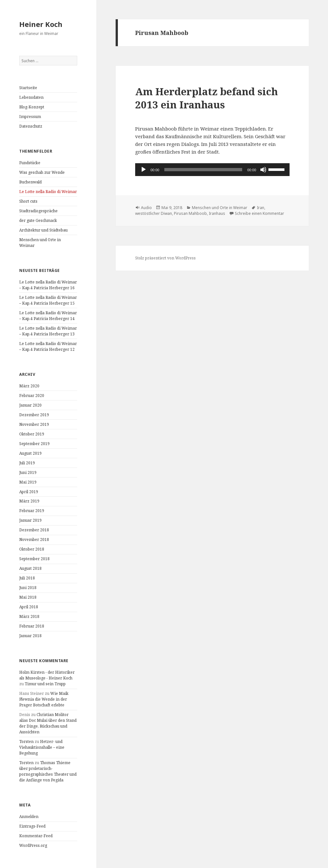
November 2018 (34, 539)
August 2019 (30, 453)
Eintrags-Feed (32, 826)
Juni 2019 (28, 472)
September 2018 (34, 559)
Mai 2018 (28, 597)
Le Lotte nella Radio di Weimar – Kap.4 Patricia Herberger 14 (48, 316)
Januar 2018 (30, 636)
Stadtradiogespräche (38, 211)
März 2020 (29, 386)
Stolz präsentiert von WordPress (165, 258)
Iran (261, 208)
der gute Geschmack (38, 220)
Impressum (30, 117)
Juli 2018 (27, 578)
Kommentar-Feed (36, 836)
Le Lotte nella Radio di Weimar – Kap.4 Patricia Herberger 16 (48, 285)
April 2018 (29, 607)
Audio (146, 208)
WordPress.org (33, 845)
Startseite (28, 88)
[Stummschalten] (263, 170)
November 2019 (34, 424)
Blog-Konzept (32, 107)
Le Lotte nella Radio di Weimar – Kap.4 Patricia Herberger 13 (48, 331)
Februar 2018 (32, 626)
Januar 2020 (30, 405)
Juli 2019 (27, 463)
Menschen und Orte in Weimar (220, 208)
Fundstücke (30, 163)
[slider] (203, 170)
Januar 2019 (30, 520)
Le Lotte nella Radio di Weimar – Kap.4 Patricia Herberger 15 (48, 300)
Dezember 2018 (34, 530)
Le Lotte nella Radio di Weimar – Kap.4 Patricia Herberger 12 (48, 346)
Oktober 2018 (32, 549)
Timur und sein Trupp (45, 684)
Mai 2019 (28, 482)
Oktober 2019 (32, 434)
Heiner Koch (41, 24)
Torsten (26, 742)
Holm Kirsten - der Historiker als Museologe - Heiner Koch (47, 675)
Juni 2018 (28, 588)
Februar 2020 (32, 396)
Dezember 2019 (34, 415)
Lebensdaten (31, 97)
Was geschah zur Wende (42, 172)
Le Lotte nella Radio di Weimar (48, 192)
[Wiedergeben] (143, 170)
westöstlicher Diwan (154, 213)
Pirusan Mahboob (190, 213)
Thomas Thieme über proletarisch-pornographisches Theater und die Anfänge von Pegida (48, 771)
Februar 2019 (32, 511)
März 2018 (29, 616)
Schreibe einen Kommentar (259, 213)
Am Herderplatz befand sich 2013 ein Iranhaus (206, 98)
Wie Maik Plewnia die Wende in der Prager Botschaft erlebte (44, 699)
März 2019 (29, 501)
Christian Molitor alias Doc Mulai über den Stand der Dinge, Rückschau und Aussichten (48, 723)
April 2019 (29, 492)
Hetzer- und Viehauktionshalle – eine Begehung (42, 747)
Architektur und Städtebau (43, 230)
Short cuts (28, 201)
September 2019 (34, 444)
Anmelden (29, 817)
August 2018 (30, 568)
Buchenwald (30, 182)
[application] (212, 170)
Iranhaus (217, 213)
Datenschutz (31, 126)
